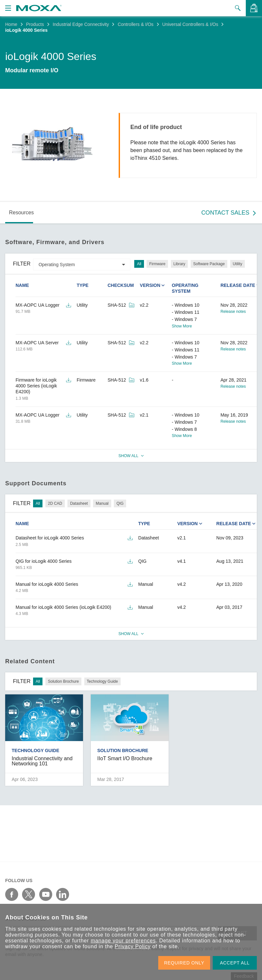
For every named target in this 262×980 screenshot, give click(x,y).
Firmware (157, 264)
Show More (182, 326)
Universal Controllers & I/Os (190, 24)
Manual (102, 503)
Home (11, 24)
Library (179, 264)
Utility (238, 264)
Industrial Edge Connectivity (81, 24)
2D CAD (55, 503)
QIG (120, 503)
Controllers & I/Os (136, 24)
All (139, 264)
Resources (21, 213)
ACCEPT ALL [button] (235, 963)
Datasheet (79, 503)
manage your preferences (123, 941)
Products (35, 24)
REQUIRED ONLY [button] (184, 963)
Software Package (209, 264)
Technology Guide (102, 681)
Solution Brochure (63, 681)
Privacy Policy (133, 946)
